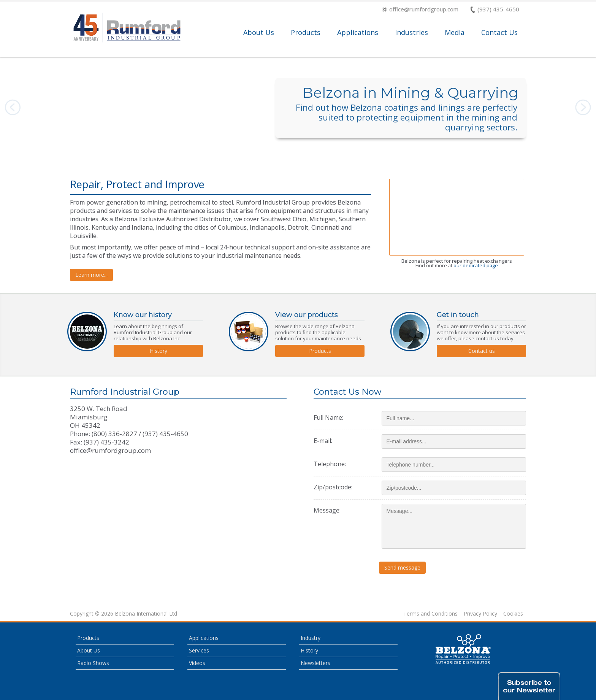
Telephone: (330, 464)
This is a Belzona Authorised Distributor (463, 649)
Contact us (482, 351)
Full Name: (328, 417)
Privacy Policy (480, 614)
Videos (197, 663)
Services (199, 650)
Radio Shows (93, 663)
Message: (327, 510)
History (159, 351)
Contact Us (499, 32)
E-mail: (323, 441)
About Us (259, 32)
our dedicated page (476, 265)
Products (306, 32)
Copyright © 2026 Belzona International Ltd (124, 614)
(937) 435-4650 (495, 10)
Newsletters (315, 663)
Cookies (513, 614)
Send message (405, 567)
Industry (311, 638)
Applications (358, 32)
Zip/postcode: (333, 487)
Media (455, 32)
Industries (411, 32)
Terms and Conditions (430, 614)
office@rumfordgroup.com (420, 10)
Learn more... (91, 275)
